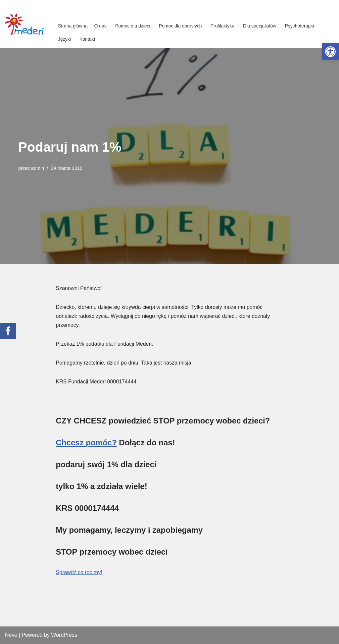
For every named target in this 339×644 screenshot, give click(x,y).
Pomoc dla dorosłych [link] (180, 26)
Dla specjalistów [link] (260, 26)
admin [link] (38, 168)
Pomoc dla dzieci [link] (133, 26)
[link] (330, 52)
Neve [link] (11, 636)
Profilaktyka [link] (222, 26)
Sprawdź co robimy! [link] (79, 573)
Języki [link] (64, 39)
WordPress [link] (64, 636)
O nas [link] (100, 26)
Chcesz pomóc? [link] (86, 443)
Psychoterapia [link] (299, 26)
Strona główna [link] (73, 26)
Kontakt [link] (87, 39)
